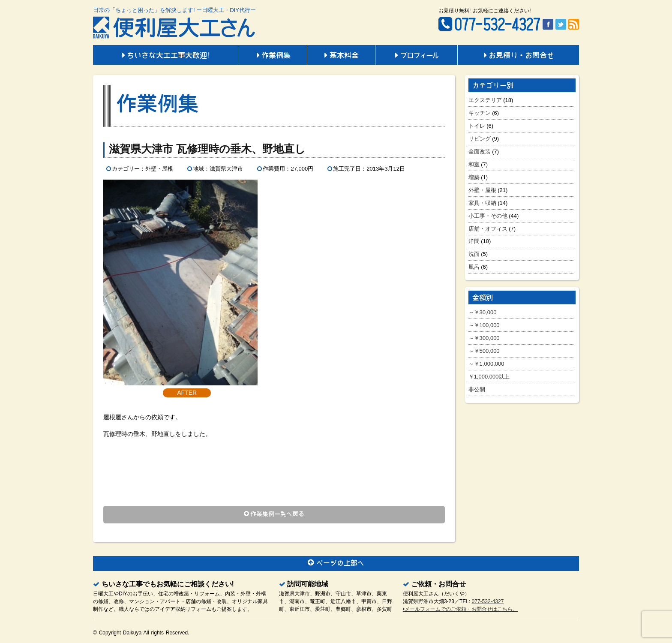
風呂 (474, 267)
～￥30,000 (483, 312)
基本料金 (341, 56)
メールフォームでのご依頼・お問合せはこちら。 (460, 609)
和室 (474, 164)
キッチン (480, 113)
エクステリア (485, 100)
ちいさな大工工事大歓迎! (166, 56)
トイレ (477, 126)
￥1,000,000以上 (489, 377)
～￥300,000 (484, 338)
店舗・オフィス (488, 229)
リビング (480, 139)
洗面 (474, 254)
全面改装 (480, 152)
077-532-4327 (488, 601)
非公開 (477, 389)
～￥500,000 (484, 351)
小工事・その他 (488, 216)
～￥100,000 (484, 325)
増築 (474, 177)
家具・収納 (482, 203)
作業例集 (273, 56)
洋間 (474, 241)
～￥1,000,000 (486, 364)
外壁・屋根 (482, 190)
